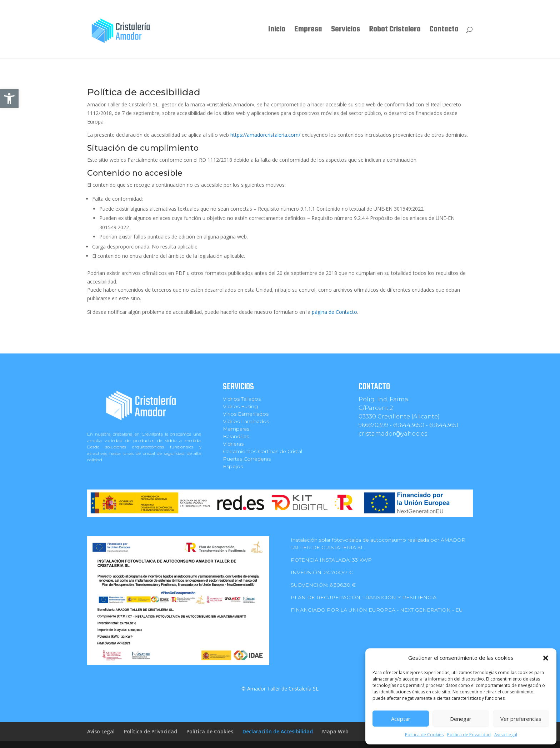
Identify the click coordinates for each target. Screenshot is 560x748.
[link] (9, 99)
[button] (546, 658)
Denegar (461, 719)
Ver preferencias (521, 719)
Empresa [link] (308, 31)
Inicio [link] (277, 31)
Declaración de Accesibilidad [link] (278, 731)
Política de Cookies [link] (424, 735)
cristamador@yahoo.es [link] (393, 434)
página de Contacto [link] (334, 312)
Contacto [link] (444, 31)
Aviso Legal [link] (506, 735)
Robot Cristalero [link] (395, 31)
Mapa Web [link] (335, 731)
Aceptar (401, 719)
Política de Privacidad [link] (469, 735)
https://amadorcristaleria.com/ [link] (265, 135)
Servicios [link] (346, 31)
